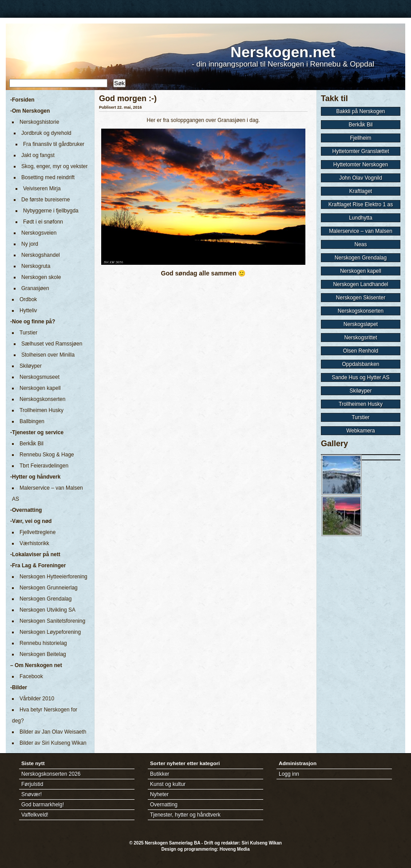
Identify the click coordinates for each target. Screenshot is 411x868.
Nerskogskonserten (42, 399)
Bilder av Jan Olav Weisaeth (53, 732)
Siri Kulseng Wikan (261, 843)
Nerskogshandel (41, 255)
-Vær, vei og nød (31, 521)
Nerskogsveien (39, 233)
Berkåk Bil (32, 444)
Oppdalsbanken (360, 364)
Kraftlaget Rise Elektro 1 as (361, 204)
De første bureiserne (45, 200)
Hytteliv (28, 310)
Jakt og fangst (38, 155)
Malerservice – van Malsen (361, 231)
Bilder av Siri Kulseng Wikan (53, 743)
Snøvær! (32, 794)
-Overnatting (26, 510)
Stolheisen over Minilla (48, 355)
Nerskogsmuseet (40, 377)
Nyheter (159, 794)
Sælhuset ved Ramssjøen (52, 344)
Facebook (31, 676)
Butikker (160, 774)
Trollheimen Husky (41, 410)
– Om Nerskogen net (36, 665)
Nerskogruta (36, 266)
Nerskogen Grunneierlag (49, 588)
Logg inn (289, 774)
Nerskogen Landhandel (360, 284)
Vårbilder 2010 (37, 699)
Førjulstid (32, 784)
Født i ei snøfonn (43, 222)
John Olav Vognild (361, 178)
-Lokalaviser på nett (35, 554)
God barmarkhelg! (43, 805)
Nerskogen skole (41, 277)
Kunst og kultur (168, 784)
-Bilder (19, 687)
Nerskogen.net (283, 52)
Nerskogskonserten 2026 (51, 774)
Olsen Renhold (361, 351)
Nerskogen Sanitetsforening (52, 621)
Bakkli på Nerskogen (360, 111)
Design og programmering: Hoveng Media (206, 849)
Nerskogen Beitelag (43, 654)
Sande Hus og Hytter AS (360, 377)
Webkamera (360, 431)
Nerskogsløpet (361, 324)
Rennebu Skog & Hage (47, 455)
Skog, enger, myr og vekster (54, 166)
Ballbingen (32, 421)
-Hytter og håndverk (35, 477)
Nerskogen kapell (40, 388)
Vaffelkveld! (35, 815)
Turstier (28, 333)
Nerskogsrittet (360, 338)
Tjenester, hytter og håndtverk (185, 815)
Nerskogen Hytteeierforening (53, 577)
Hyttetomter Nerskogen (361, 165)
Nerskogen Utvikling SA (47, 610)
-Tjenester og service (37, 432)
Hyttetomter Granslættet (360, 151)
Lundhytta (361, 218)
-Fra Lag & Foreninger (38, 566)
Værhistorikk (34, 543)
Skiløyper (31, 366)
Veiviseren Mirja (42, 189)
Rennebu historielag (43, 643)
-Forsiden (22, 100)
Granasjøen (35, 288)
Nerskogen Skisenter (361, 298)
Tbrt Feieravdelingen (44, 466)
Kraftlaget (361, 191)
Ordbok (28, 299)
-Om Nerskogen (30, 111)
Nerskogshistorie (39, 122)
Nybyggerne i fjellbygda (51, 211)
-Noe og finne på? (33, 322)
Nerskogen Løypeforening (50, 632)
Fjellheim (360, 138)
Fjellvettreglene (38, 532)
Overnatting (164, 805)
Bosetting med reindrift (48, 177)
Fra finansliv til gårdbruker (54, 144)
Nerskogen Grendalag (45, 599)
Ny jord (30, 244)
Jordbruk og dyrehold (46, 133)
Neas (360, 244)
